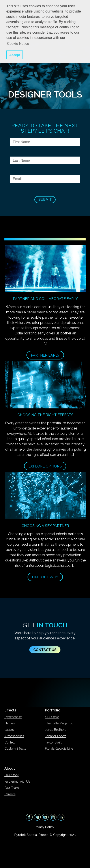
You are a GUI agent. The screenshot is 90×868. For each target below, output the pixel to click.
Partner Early (45, 355)
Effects (10, 710)
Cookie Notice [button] (18, 44)
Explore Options (45, 466)
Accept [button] (15, 55)
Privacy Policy (44, 827)
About (10, 768)
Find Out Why (45, 577)
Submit (45, 199)
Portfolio (53, 710)
